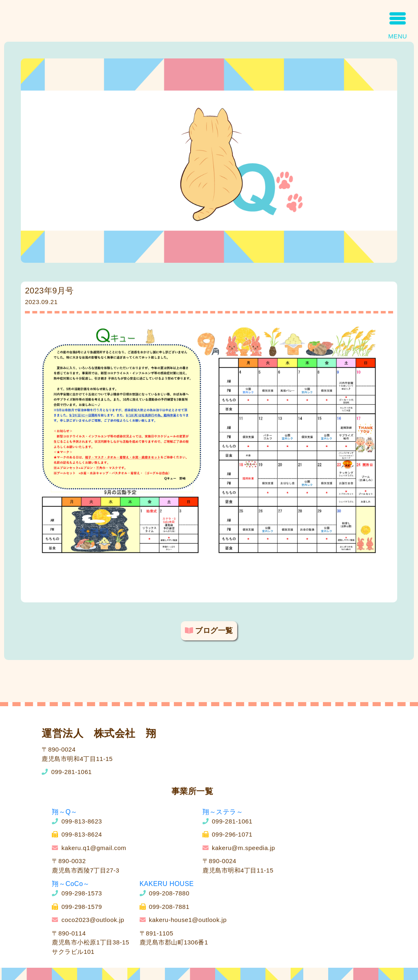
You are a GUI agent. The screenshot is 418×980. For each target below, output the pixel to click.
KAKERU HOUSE (167, 884)
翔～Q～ (64, 812)
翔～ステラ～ (223, 812)
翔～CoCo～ (71, 884)
